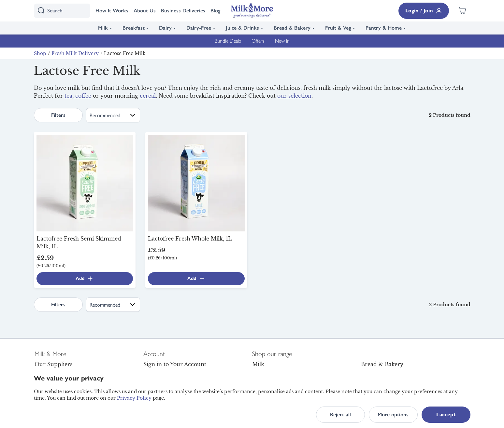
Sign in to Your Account (175, 364)
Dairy (165, 28)
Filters (58, 115)
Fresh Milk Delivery (75, 53)
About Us (145, 11)
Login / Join (424, 11)
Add (85, 279)
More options (393, 414)
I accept (446, 414)
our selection (294, 96)
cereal (148, 96)
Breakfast (134, 28)
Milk (103, 28)
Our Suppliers (53, 364)
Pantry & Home (384, 28)
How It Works (112, 11)
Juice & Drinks (242, 28)
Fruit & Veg (338, 28)
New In (282, 41)
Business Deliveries (183, 11)
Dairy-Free (199, 28)
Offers (258, 41)
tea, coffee (78, 96)
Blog (216, 11)
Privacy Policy (134, 398)
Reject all (340, 414)
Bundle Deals (228, 41)
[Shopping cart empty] (462, 11)
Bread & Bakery (292, 28)
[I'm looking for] (62, 11)
